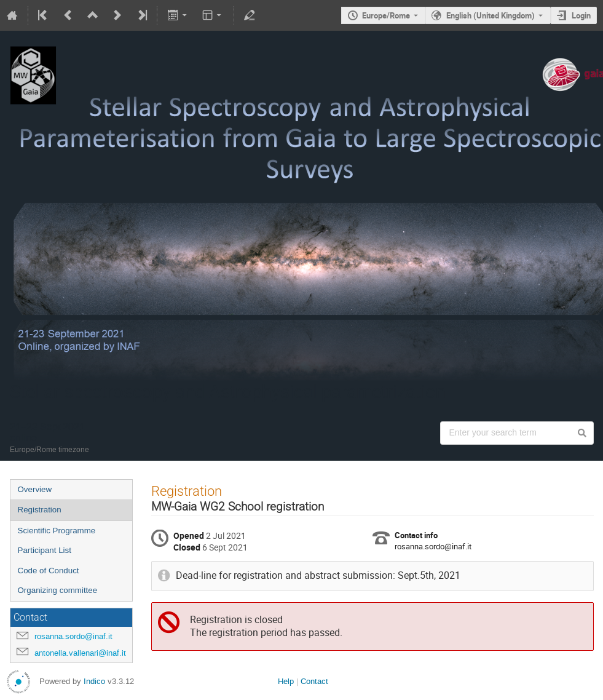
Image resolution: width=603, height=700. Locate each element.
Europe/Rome (386, 15)
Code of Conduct (49, 571)
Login (581, 15)
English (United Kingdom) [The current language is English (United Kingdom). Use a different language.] (491, 15)
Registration (40, 510)
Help (286, 681)
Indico (94, 681)
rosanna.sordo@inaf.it (73, 636)
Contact (314, 681)
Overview (35, 489)
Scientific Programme (57, 531)
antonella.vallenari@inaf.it (80, 653)
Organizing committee (58, 590)
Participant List (45, 550)
